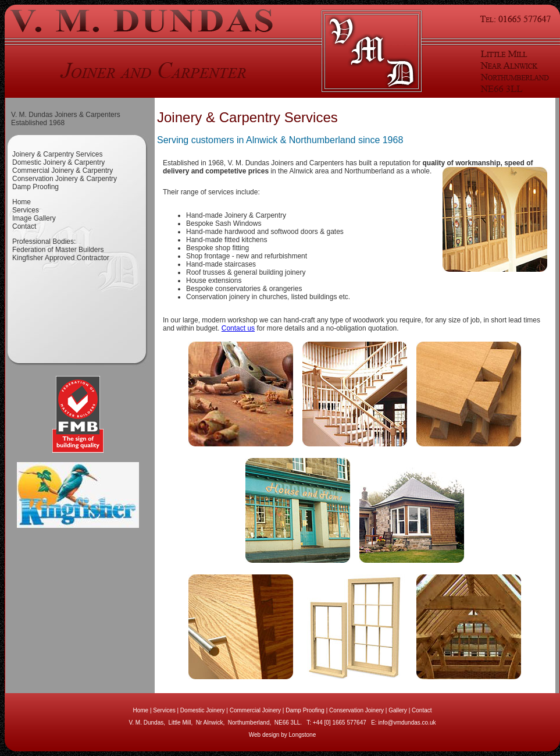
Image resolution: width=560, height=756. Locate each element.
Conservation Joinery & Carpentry (65, 179)
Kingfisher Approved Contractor (61, 258)
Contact (24, 226)
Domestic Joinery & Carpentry (58, 162)
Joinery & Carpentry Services (57, 154)
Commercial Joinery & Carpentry (63, 171)
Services (26, 210)
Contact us (238, 328)
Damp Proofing (35, 187)
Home (22, 202)
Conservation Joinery (356, 710)
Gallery (398, 710)
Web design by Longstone (282, 735)
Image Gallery (34, 218)
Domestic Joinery (203, 710)
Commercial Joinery (255, 710)
